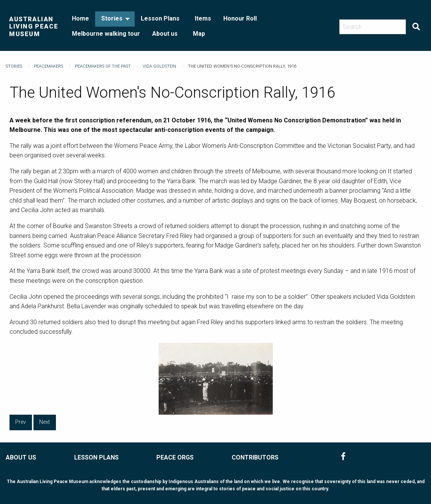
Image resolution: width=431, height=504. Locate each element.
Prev (21, 422)
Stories (14, 66)
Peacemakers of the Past (103, 66)
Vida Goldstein (159, 66)
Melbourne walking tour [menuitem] (106, 34)
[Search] (373, 27)
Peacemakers (49, 66)
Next (45, 422)
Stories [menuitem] (112, 18)
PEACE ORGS (175, 457)
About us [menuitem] (165, 34)
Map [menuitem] (199, 34)
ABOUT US (21, 457)
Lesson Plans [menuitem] (160, 18)
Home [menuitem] (80, 18)
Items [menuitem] (203, 18)
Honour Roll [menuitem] (240, 18)
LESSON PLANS (96, 457)
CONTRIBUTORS (255, 457)
